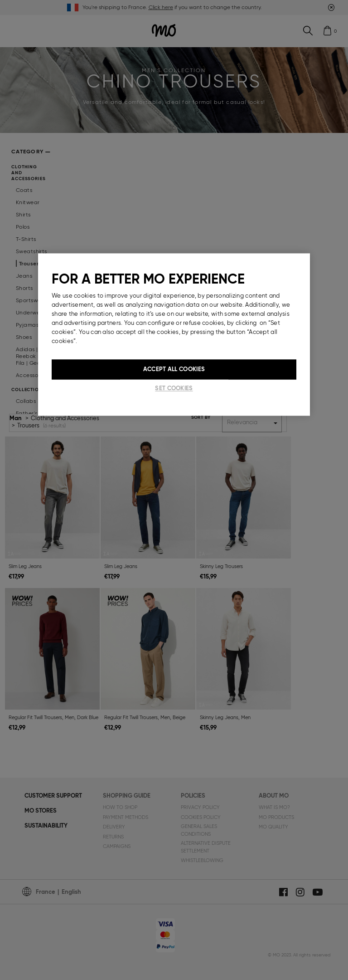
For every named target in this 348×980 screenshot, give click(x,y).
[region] (174, 334)
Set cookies (174, 388)
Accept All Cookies (174, 369)
